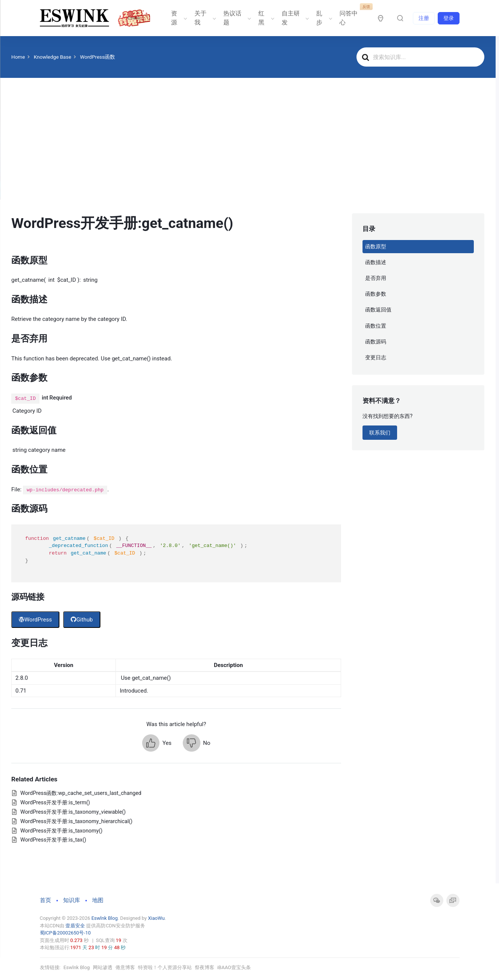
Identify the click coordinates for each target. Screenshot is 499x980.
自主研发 (295, 18)
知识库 (72, 900)
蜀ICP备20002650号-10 (65, 933)
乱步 (323, 18)
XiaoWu (156, 918)
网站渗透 (103, 967)
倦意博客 (125, 967)
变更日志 (376, 357)
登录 (449, 18)
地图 (98, 900)
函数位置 (376, 326)
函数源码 (376, 342)
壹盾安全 (75, 926)
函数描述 (376, 262)
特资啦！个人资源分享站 (165, 967)
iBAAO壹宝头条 (234, 967)
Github (82, 620)
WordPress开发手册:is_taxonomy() (61, 831)
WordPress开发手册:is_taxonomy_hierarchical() (76, 821)
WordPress (35, 620)
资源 (178, 18)
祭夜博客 (205, 967)
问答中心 (353, 15)
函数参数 (376, 294)
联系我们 (380, 433)
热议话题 (236, 18)
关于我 (204, 18)
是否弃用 (376, 278)
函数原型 (376, 246)
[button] (157, 743)
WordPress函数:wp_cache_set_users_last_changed (81, 793)
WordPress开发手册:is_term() (55, 802)
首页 (46, 900)
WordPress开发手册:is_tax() (53, 840)
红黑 (265, 18)
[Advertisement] (248, 157)
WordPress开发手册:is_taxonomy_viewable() (73, 812)
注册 (424, 18)
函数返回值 (378, 310)
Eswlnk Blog (105, 918)
